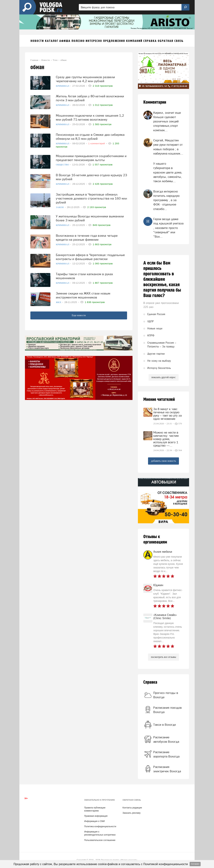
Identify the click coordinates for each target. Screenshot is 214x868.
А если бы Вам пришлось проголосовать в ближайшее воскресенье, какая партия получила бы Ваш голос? (162, 279)
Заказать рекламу (132, 813)
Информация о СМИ (95, 821)
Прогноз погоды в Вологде (166, 695)
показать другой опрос (164, 377)
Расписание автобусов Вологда (166, 739)
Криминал (63, 86)
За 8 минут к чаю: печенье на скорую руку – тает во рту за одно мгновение (167, 414)
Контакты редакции (132, 808)
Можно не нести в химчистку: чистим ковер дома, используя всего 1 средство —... (166, 439)
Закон (60, 207)
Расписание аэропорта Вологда (166, 754)
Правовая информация (96, 816)
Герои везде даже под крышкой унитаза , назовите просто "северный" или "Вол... (168, 228)
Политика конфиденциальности (100, 826)
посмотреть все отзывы (163, 657)
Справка (150, 682)
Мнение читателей (159, 400)
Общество (63, 165)
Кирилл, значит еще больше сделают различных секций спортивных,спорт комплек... (167, 121)
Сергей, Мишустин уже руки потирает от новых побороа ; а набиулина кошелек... (168, 147)
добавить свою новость (163, 461)
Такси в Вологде (165, 725)
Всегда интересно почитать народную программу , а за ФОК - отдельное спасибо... (166, 200)
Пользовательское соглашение (100, 840)
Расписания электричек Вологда (167, 769)
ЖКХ (59, 302)
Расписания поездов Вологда (167, 710)
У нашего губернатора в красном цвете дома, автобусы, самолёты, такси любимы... (168, 172)
